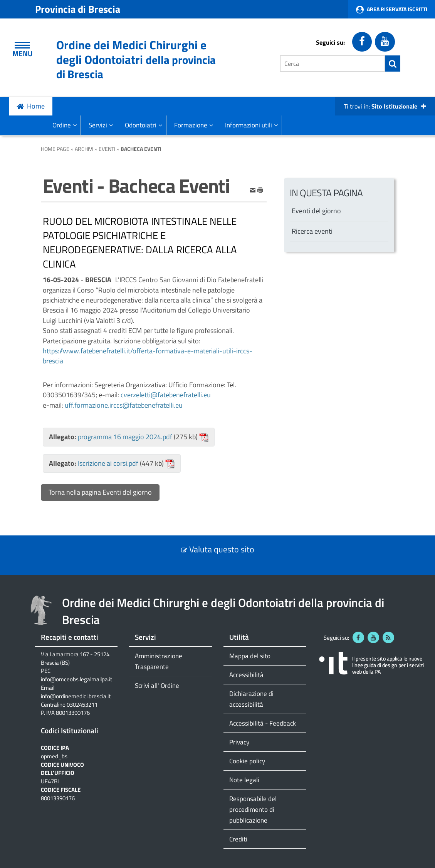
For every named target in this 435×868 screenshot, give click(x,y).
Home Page (55, 149)
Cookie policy (247, 761)
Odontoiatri (144, 125)
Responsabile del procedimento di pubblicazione (253, 809)
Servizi (101, 125)
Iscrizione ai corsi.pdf (108, 463)
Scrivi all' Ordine (157, 685)
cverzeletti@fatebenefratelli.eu (166, 395)
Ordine (65, 125)
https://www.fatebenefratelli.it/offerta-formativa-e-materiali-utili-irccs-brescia (148, 356)
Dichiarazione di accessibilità (251, 699)
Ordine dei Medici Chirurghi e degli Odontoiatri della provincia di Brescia (223, 611)
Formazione (194, 125)
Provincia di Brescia (78, 9)
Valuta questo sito (222, 549)
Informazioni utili (251, 125)
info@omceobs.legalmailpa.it (76, 679)
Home (36, 106)
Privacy (239, 742)
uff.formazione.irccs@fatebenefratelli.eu (124, 405)
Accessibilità (246, 675)
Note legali (244, 780)
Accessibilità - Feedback (263, 723)
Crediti (238, 839)
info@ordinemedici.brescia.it (76, 696)
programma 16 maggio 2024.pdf (125, 437)
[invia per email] (254, 189)
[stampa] (260, 189)
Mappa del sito (250, 656)
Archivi (84, 149)
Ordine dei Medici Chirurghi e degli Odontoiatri (136, 59)
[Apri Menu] (22, 45)
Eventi (107, 149)
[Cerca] (333, 64)
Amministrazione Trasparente (159, 661)
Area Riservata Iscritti (397, 9)
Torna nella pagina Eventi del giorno (100, 492)
